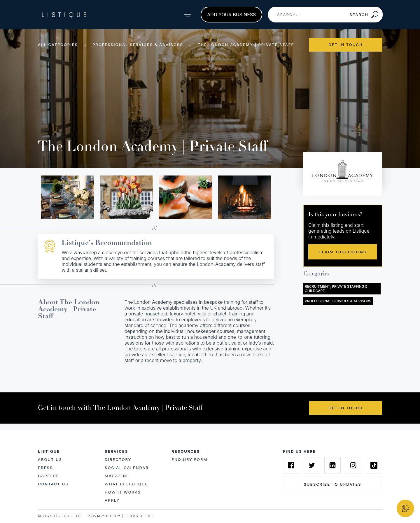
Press (45, 468)
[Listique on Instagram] (353, 465)
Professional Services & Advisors (138, 45)
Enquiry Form (189, 459)
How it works (123, 492)
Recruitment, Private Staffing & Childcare (336, 289)
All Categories (58, 45)
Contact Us (53, 484)
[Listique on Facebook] (291, 465)
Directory (118, 459)
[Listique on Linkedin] (332, 465)
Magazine (117, 476)
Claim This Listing (343, 252)
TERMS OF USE (139, 516)
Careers (49, 476)
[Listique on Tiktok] (374, 465)
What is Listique (126, 484)
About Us (50, 459)
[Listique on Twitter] (312, 465)
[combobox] (307, 15)
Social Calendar (127, 468)
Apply (112, 500)
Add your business (231, 15)
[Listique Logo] (64, 15)
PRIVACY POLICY (104, 516)
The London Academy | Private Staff (246, 45)
